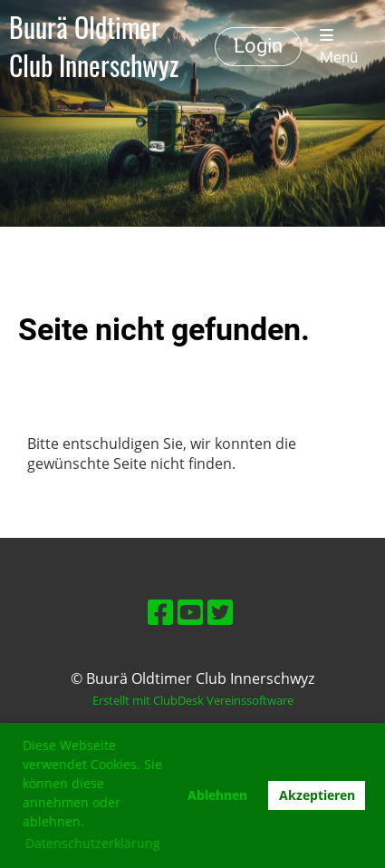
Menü (339, 47)
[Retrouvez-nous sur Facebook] (160, 612)
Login (258, 46)
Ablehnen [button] (217, 795)
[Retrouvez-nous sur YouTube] (190, 612)
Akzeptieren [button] (317, 795)
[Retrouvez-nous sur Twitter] (220, 612)
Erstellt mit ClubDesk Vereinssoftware (193, 700)
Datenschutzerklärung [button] (93, 843)
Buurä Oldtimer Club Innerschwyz (94, 47)
